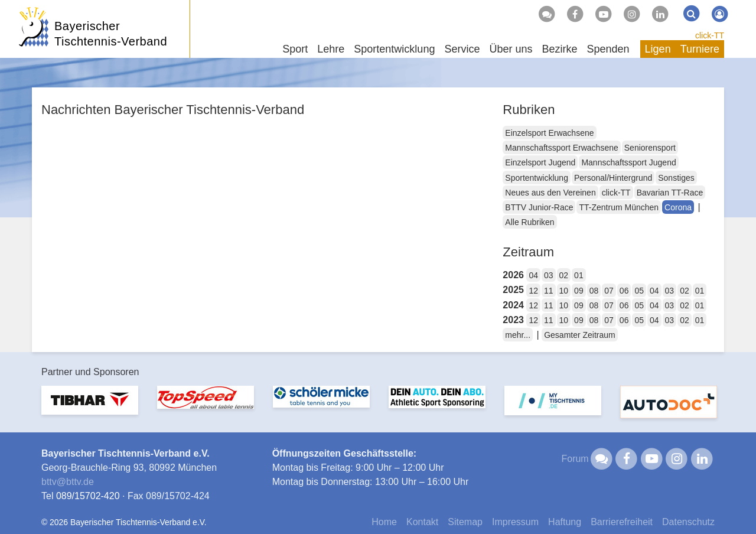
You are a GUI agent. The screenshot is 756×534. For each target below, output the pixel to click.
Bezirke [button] (559, 49)
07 (609, 291)
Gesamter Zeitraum (580, 335)
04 (533, 275)
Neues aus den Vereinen (550, 193)
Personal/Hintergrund (613, 178)
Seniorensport (650, 148)
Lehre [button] (331, 49)
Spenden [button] (608, 49)
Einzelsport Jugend (540, 162)
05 (639, 291)
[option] (90, 407)
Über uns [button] (511, 49)
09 (579, 291)
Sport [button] (295, 49)
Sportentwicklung (537, 178)
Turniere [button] (700, 49)
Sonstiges (676, 178)
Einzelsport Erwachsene (549, 133)
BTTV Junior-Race (539, 207)
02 (564, 275)
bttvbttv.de (68, 482)
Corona (678, 207)
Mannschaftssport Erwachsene (561, 148)
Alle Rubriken (529, 222)
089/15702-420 (88, 496)
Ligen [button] (658, 49)
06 (624, 291)
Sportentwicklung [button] (394, 49)
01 (579, 275)
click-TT (710, 35)
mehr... (518, 335)
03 (549, 275)
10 (564, 291)
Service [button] (462, 49)
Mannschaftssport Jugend (628, 162)
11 (549, 291)
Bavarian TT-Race (670, 193)
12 (533, 291)
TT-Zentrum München (619, 207)
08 (594, 291)
